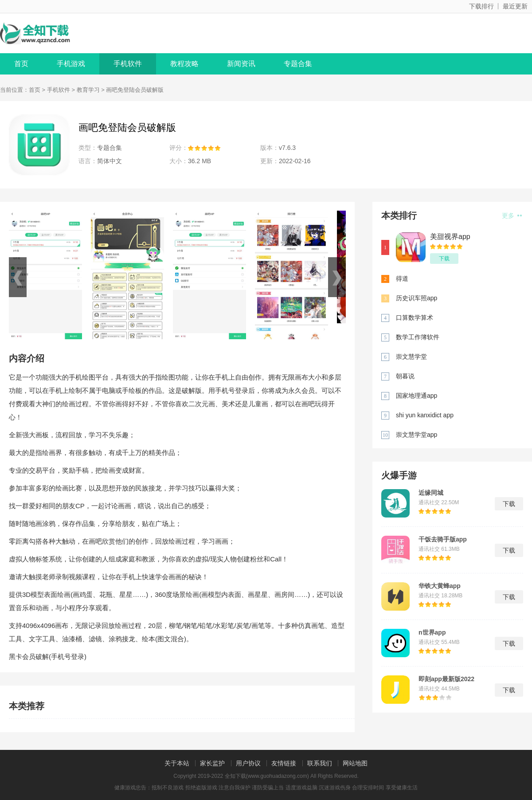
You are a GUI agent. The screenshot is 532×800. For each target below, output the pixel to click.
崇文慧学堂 (411, 357)
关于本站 (177, 763)
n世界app (432, 632)
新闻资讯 (241, 64)
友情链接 (284, 763)
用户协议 (248, 763)
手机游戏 (71, 64)
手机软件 (128, 64)
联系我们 (320, 763)
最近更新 (515, 6)
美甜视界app (450, 237)
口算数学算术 (415, 318)
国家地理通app (417, 396)
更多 (512, 216)
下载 (444, 259)
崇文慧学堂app (417, 435)
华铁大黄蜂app (440, 586)
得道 (402, 278)
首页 (21, 64)
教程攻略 (184, 64)
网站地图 (355, 763)
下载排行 (481, 6)
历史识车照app (417, 298)
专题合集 (298, 64)
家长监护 (212, 763)
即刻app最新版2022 (446, 679)
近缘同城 (431, 493)
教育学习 (88, 90)
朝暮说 (405, 376)
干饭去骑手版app (443, 539)
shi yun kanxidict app (425, 415)
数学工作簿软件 (418, 337)
